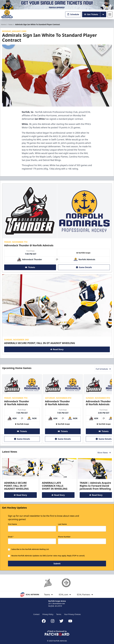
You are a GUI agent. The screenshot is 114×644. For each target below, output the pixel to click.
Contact (36, 614)
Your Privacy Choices (72, 614)
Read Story (57, 349)
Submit (57, 564)
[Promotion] (57, 5)
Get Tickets (91, 14)
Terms (59, 614)
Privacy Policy (48, 614)
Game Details (84, 267)
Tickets (30, 267)
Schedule (73, 14)
